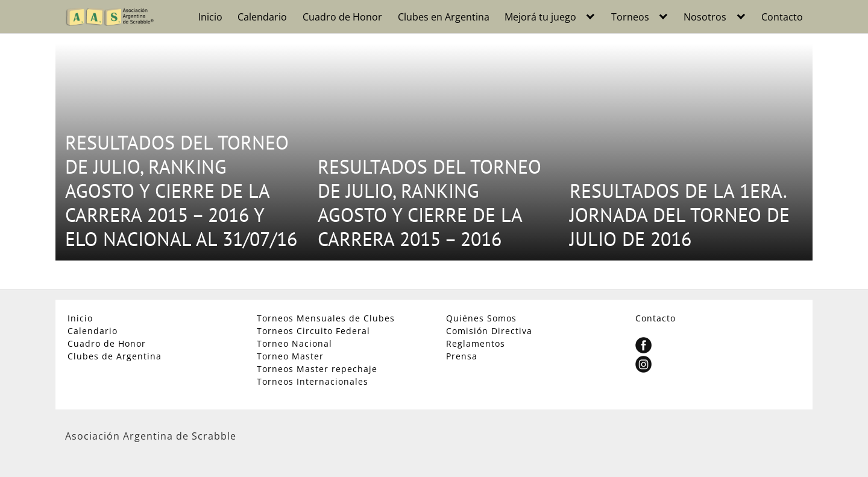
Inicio (210, 17)
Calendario (262, 17)
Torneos (630, 17)
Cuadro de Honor (342, 17)
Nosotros (705, 17)
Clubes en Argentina (444, 17)
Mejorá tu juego (540, 17)
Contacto (782, 17)
